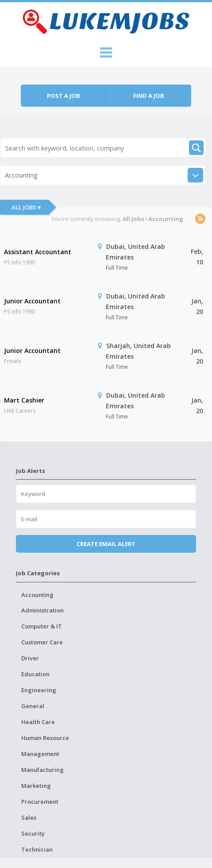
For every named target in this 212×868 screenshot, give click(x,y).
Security (33, 833)
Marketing (36, 786)
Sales (29, 818)
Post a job (64, 96)
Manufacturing (42, 770)
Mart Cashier (24, 400)
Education (35, 674)
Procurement (40, 802)
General (33, 706)
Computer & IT (42, 626)
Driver (30, 658)
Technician (37, 849)
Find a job (149, 96)
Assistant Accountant (38, 252)
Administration (42, 610)
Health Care (38, 722)
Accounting (37, 595)
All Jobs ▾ (26, 207)
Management (40, 754)
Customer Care (42, 642)
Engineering (39, 690)
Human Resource (45, 738)
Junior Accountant (32, 301)
